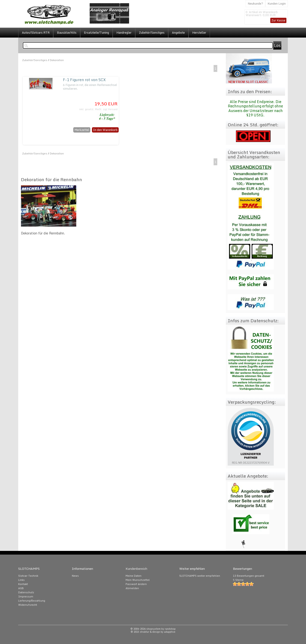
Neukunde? (255, 3)
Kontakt (23, 584)
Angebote (178, 32)
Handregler (124, 32)
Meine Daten (134, 576)
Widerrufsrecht (28, 605)
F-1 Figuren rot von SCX (84, 80)
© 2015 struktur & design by (153, 632)
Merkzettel (82, 130)
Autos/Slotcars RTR (36, 32)
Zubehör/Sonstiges (152, 32)
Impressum (26, 597)
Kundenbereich (136, 569)
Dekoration (57, 60)
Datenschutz (26, 592)
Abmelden (132, 588)
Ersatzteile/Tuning (96, 32)
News (75, 576)
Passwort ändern (136, 584)
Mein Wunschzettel (138, 580)
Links (21, 580)
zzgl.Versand (110, 109)
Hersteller (199, 32)
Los (277, 45)
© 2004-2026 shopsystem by (153, 629)
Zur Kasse (278, 20)
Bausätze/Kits (67, 32)
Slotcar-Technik (28, 576)
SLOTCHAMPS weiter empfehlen (200, 576)
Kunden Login (277, 3)
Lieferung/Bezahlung (32, 601)
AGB (21, 588)
